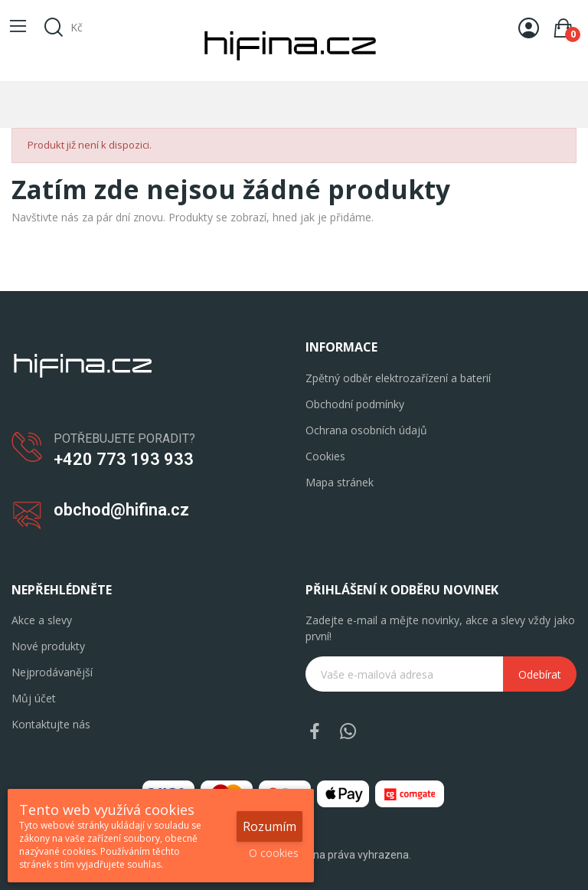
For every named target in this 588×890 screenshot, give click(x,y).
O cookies (274, 853)
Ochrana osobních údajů (366, 430)
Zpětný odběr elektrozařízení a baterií (398, 378)
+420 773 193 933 (124, 459)
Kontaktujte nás (51, 724)
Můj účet (34, 698)
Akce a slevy (42, 620)
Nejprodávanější (52, 672)
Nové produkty (48, 646)
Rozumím (269, 826)
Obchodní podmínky (355, 404)
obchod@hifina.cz (121, 510)
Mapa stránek (340, 482)
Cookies (325, 456)
